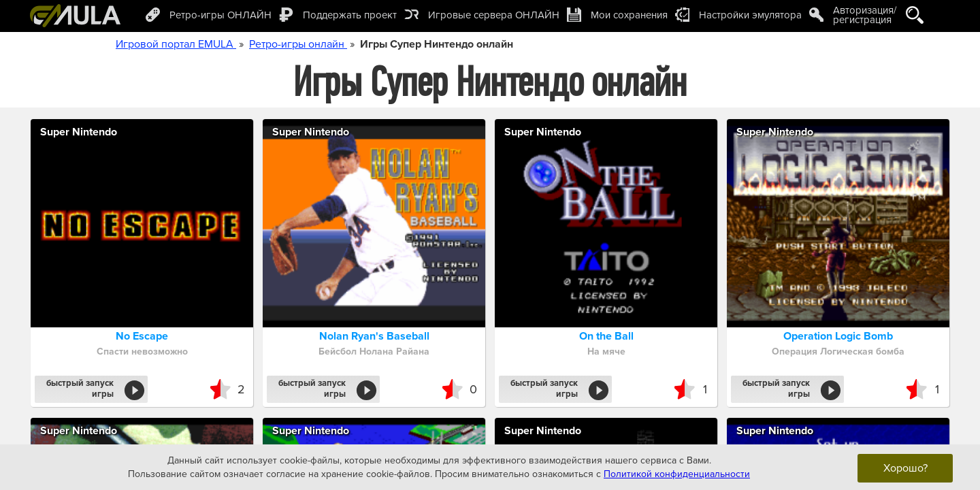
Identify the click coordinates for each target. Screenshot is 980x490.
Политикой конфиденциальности (677, 473)
